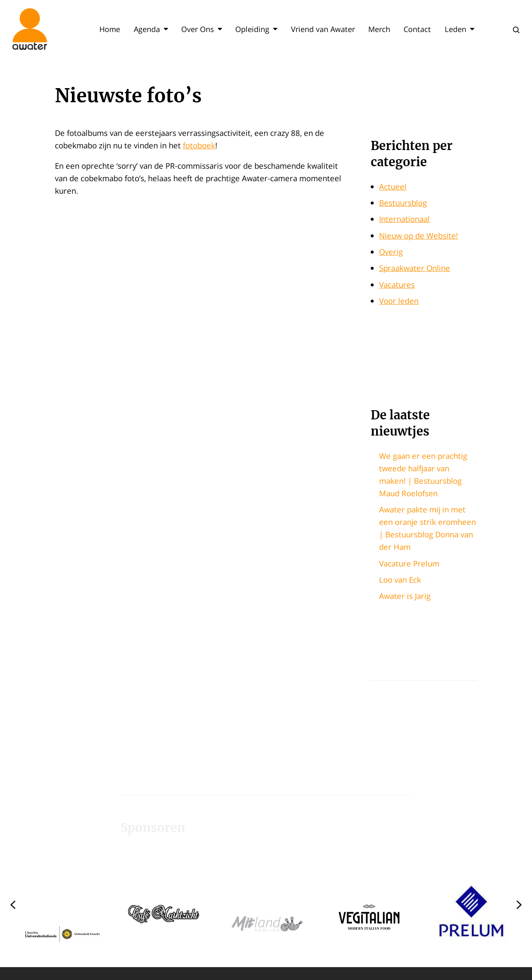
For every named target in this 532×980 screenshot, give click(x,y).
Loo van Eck (400, 580)
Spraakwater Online (415, 268)
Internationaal (404, 219)
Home (110, 29)
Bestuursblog (403, 203)
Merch (379, 29)
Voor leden (399, 301)
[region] (266, 904)
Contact (417, 29)
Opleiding (256, 29)
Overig (391, 252)
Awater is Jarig (405, 596)
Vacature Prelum (409, 563)
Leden (459, 29)
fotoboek (199, 145)
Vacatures (397, 284)
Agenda (151, 29)
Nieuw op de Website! (419, 235)
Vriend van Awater (323, 29)
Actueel (393, 186)
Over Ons (202, 29)
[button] (62, 904)
